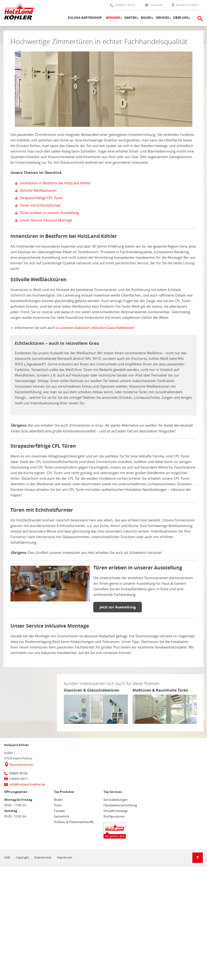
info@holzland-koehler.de (27, 784)
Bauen (146, 18)
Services (162, 18)
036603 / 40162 (123, 5)
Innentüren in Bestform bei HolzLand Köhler (55, 183)
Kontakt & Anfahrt (185, 5)
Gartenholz (61, 816)
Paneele (59, 811)
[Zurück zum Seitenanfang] (198, 858)
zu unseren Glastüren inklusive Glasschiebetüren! (95, 328)
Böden (58, 800)
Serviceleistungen (116, 800)
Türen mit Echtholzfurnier (40, 205)
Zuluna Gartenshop (85, 18)
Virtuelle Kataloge (116, 811)
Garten (131, 18)
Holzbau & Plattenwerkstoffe (74, 822)
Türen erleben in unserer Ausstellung (50, 213)
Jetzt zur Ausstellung (118, 607)
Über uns (181, 18)
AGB (7, 857)
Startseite (154, 5)
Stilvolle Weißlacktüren (38, 190)
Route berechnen (21, 765)
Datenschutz (43, 857)
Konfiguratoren (114, 816)
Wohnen (113, 18)
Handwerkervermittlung (120, 805)
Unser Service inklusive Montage (46, 220)
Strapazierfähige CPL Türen (42, 198)
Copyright (22, 857)
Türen (58, 805)
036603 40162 (18, 773)
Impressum (65, 857)
